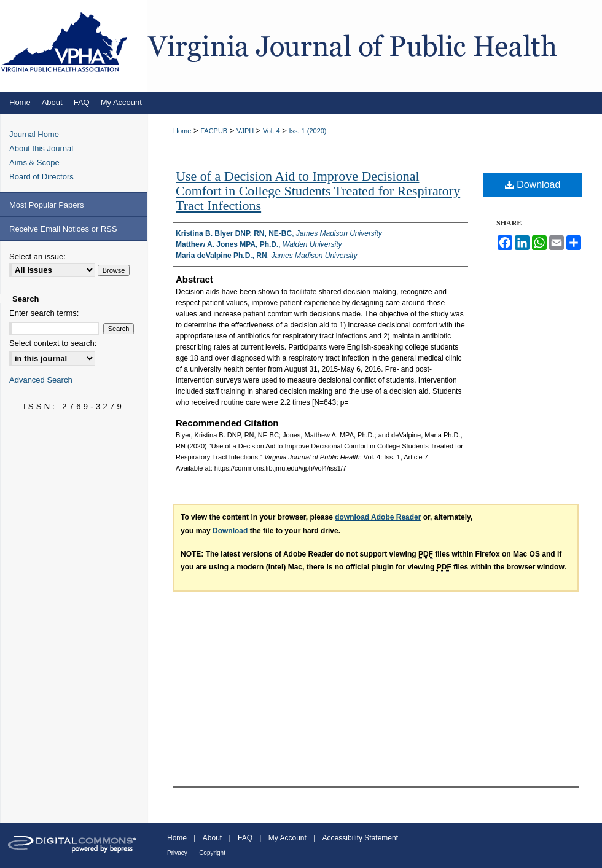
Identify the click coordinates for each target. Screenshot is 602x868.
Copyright (212, 853)
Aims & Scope (34, 162)
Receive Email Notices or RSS (63, 229)
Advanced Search (41, 380)
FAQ (245, 838)
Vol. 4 (272, 131)
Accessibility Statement (360, 838)
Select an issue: (37, 256)
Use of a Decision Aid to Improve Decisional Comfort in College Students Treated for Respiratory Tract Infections (318, 191)
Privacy (177, 853)
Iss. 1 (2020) (307, 131)
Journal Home (34, 134)
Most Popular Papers (46, 205)
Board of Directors (41, 177)
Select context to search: (53, 343)
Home (182, 131)
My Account (287, 838)
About (212, 838)
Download (533, 185)
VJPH (245, 131)
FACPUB (214, 131)
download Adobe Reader (378, 517)
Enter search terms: (44, 313)
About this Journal (41, 148)
